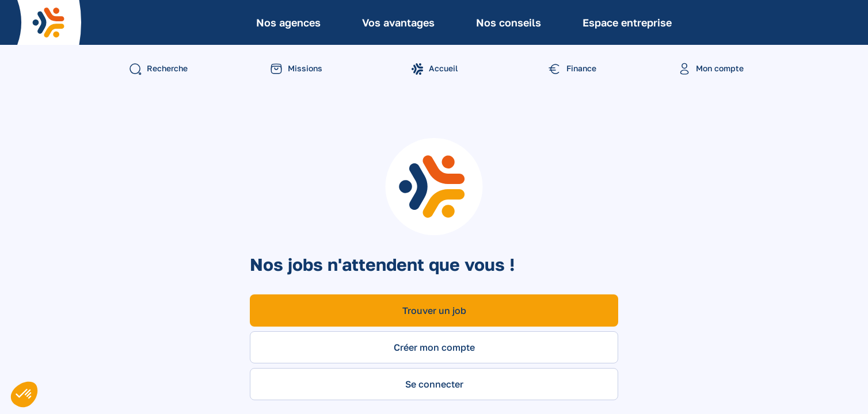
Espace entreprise (627, 22)
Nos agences (288, 22)
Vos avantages (398, 22)
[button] (24, 394)
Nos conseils (509, 22)
